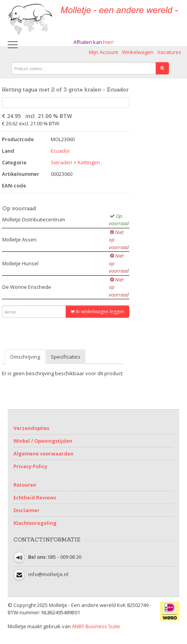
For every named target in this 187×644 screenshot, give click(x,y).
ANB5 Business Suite (96, 626)
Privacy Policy (30, 466)
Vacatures (169, 52)
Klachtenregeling (35, 523)
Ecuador (60, 151)
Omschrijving (25, 357)
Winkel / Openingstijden (43, 441)
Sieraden (62, 162)
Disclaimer (27, 510)
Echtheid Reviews (35, 497)
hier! (108, 42)
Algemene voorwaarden (43, 453)
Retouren (25, 485)
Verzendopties (31, 428)
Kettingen (89, 162)
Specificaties (66, 357)
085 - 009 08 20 (64, 557)
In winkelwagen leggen (97, 311)
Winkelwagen (138, 52)
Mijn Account (104, 52)
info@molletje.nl (48, 574)
